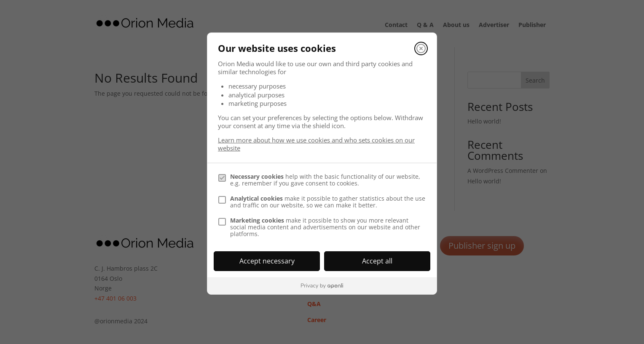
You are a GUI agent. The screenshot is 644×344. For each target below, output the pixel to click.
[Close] (421, 48)
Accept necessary (267, 261)
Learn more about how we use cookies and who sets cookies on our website (316, 144)
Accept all (377, 261)
